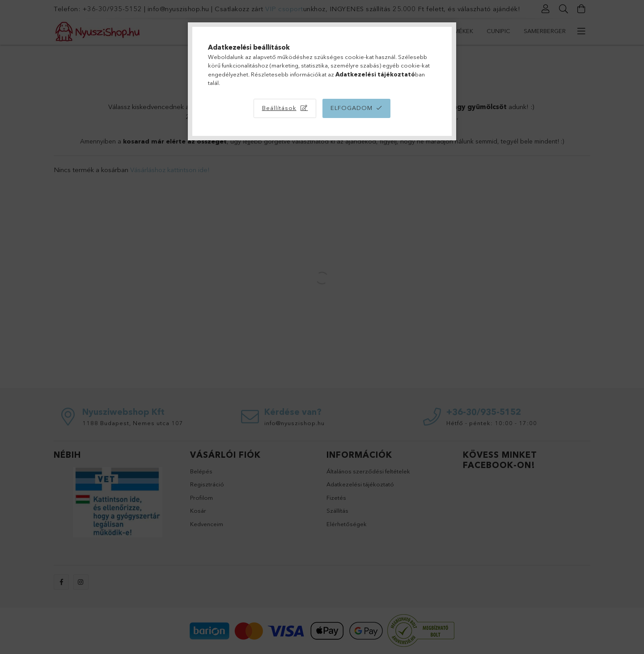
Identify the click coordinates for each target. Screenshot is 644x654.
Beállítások (279, 108)
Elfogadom (352, 108)
